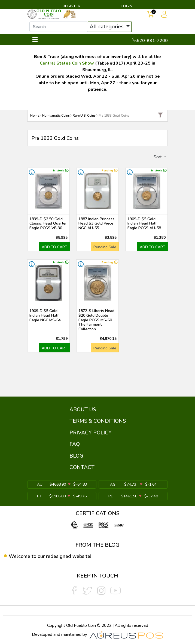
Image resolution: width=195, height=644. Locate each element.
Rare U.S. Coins (84, 116)
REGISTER (71, 6)
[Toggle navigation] (35, 40)
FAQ (75, 444)
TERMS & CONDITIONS (98, 421)
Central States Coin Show (67, 63)
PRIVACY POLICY (91, 433)
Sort (158, 157)
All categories (107, 27)
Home (35, 116)
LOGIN (127, 6)
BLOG (76, 456)
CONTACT (82, 467)
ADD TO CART (54, 247)
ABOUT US (83, 410)
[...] (59, 27)
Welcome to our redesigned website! (50, 556)
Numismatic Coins (56, 116)
